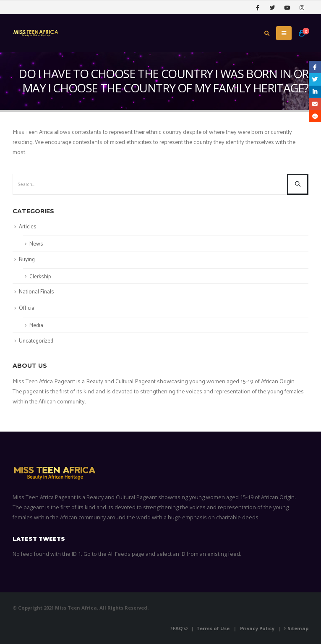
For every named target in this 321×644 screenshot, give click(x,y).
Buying (27, 259)
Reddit (315, 116)
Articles (28, 226)
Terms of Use (213, 628)
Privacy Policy (257, 628)
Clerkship (40, 276)
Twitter (315, 79)
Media (36, 325)
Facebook (315, 67)
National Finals (37, 291)
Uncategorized (36, 340)
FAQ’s (179, 628)
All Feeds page (126, 554)
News (36, 243)
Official (27, 308)
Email (315, 104)
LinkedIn (315, 92)
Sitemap (298, 628)
